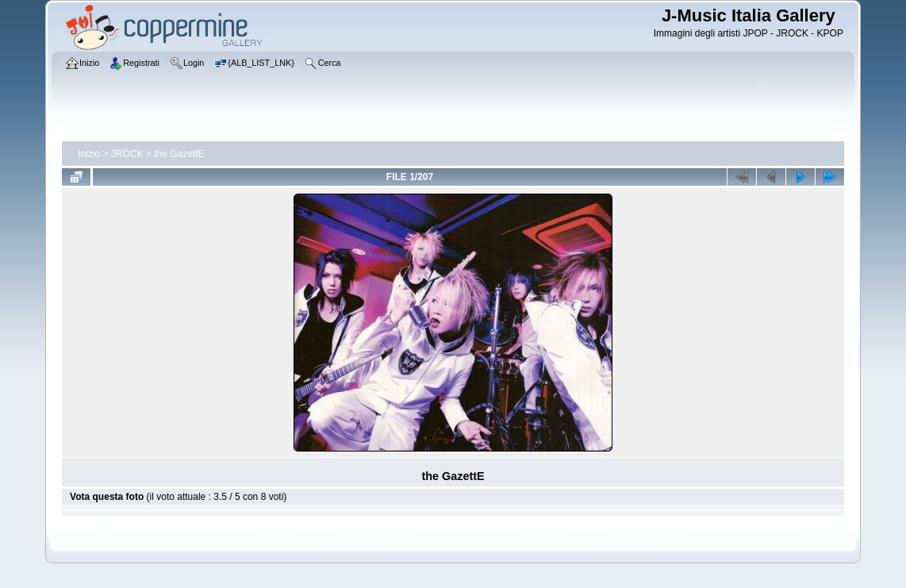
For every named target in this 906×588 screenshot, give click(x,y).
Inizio (89, 154)
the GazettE (179, 154)
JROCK (127, 154)
